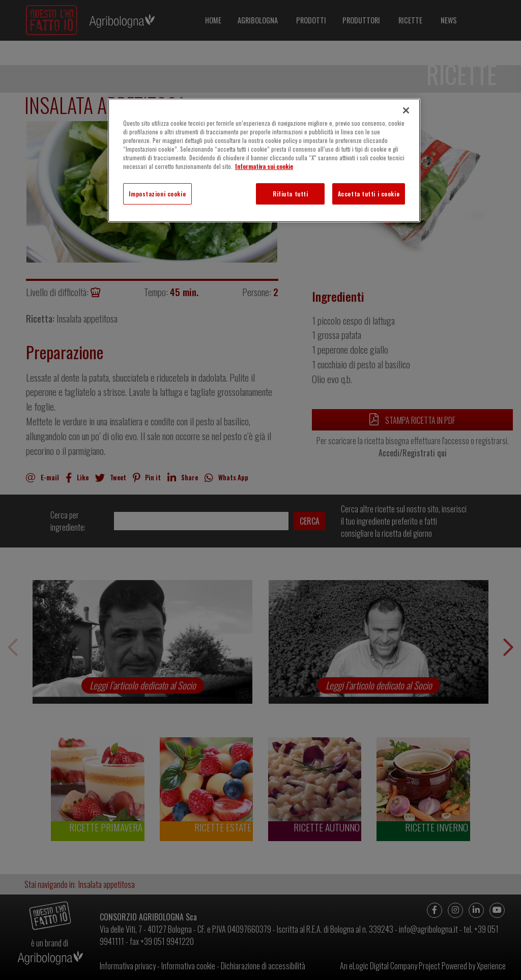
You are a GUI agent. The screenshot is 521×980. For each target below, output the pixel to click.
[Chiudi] (406, 110)
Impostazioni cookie (157, 194)
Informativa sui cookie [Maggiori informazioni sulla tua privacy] (264, 166)
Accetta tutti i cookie (369, 194)
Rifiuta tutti (290, 194)
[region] (264, 160)
